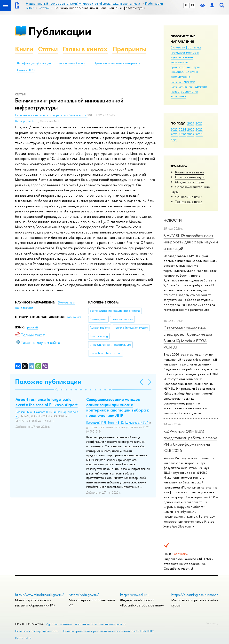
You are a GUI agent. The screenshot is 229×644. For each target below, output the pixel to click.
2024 (182, 129)
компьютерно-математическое (183, 79)
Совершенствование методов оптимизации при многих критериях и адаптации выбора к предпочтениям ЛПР (118, 407)
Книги (24, 49)
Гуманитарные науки (190, 172)
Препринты (129, 49)
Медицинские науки (190, 182)
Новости (173, 220)
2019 (191, 134)
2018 (199, 134)
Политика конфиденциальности (37, 631)
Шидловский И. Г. (137, 423)
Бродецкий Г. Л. (96, 423)
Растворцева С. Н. (27, 121)
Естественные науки (190, 177)
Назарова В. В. (43, 412)
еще (174, 139)
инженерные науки (184, 72)
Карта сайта (23, 638)
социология (189, 91)
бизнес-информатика (186, 47)
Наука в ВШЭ (26, 70)
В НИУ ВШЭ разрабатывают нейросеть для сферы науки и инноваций (191, 242)
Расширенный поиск (72, 63)
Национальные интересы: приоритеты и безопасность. (51, 115)
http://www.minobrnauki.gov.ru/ (39, 595)
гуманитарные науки (185, 67)
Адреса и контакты (59, 624)
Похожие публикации (48, 382)
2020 (182, 134)
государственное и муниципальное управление (185, 57)
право (175, 91)
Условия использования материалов (100, 624)
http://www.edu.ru (134, 595)
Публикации (60, 31)
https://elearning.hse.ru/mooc (195, 595)
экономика (178, 96)
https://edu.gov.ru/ (84, 595)
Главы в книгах (85, 49)
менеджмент (198, 86)
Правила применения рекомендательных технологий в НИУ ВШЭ (108, 631)
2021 (174, 134)
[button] (57, 390)
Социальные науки (189, 197)
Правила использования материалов (117, 63)
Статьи (48, 49)
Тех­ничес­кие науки (189, 202)
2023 (191, 129)
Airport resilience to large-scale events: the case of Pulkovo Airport (47, 402)
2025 (174, 129)
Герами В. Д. (116, 423)
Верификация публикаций (34, 63)
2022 (199, 129)
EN (192, 5)
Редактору (212, 623)
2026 (199, 123)
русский (32, 327)
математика (179, 86)
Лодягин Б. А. (24, 412)
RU (186, 5)
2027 (191, 123)
